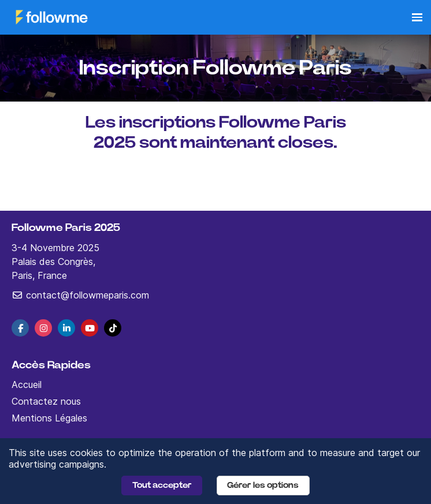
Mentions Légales (49, 418)
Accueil (27, 384)
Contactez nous (46, 401)
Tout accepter (162, 485)
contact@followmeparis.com (80, 295)
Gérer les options (263, 485)
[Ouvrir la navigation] (417, 17)
